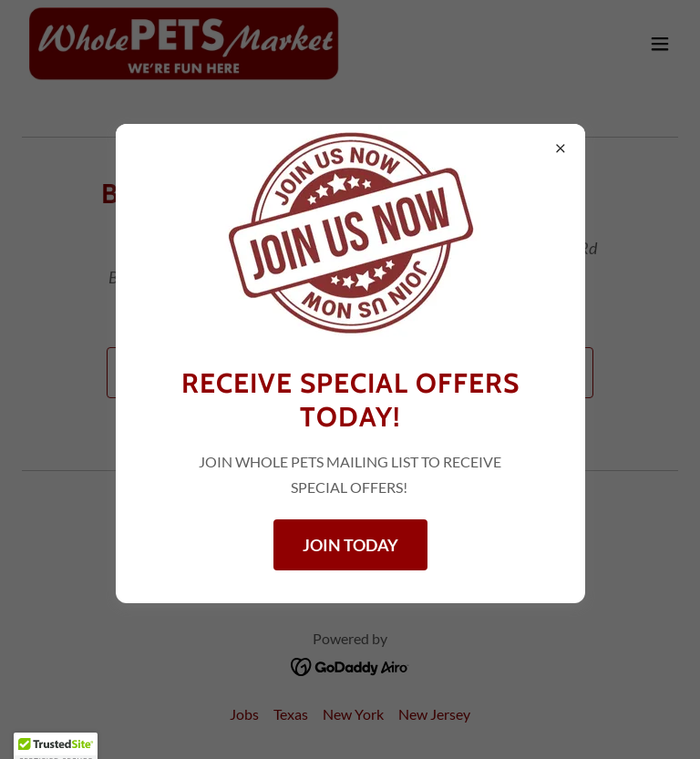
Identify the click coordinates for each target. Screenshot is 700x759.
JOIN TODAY (350, 545)
